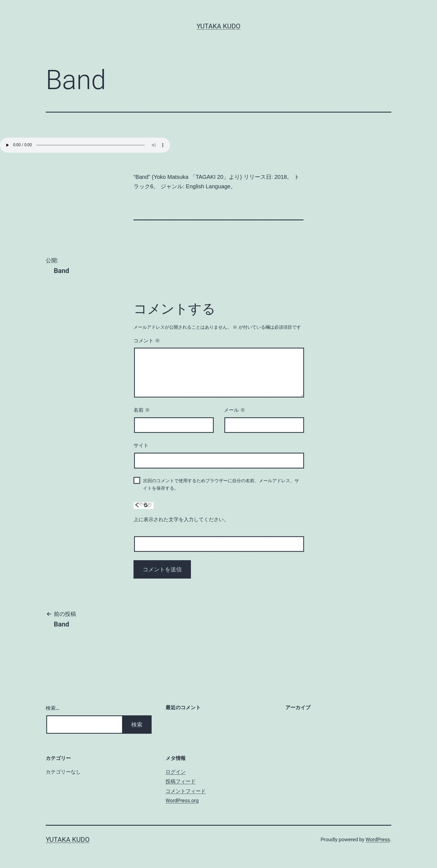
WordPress (378, 839)
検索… (53, 708)
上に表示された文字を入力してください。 (181, 520)
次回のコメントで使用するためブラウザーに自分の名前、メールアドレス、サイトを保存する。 (221, 484)
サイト (141, 445)
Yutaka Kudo (218, 26)
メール (235, 410)
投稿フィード (181, 781)
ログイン (176, 772)
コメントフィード (186, 791)
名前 (142, 410)
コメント (147, 341)
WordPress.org (182, 800)
